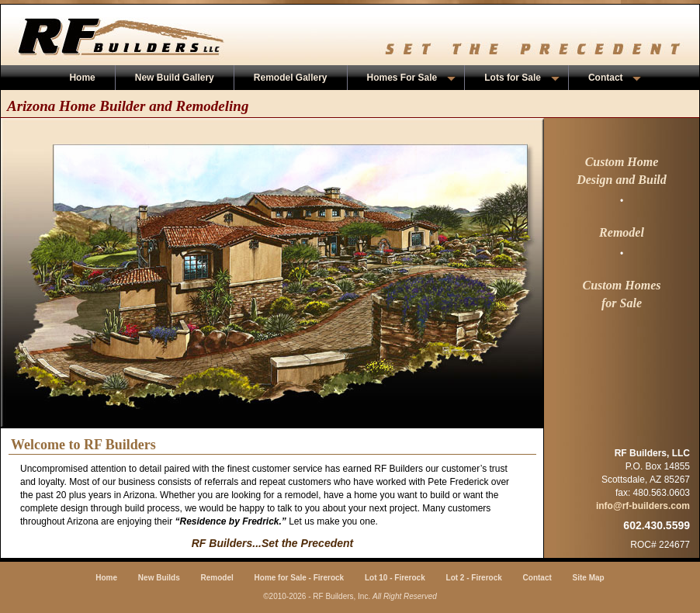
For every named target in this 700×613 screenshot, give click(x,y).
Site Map (589, 578)
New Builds (159, 578)
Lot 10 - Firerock (395, 578)
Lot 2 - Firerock (474, 578)
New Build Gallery (175, 78)
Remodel (217, 578)
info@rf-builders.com (643, 506)
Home (82, 78)
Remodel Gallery (291, 78)
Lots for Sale (522, 78)
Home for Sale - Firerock (300, 578)
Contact (615, 78)
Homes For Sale (412, 78)
